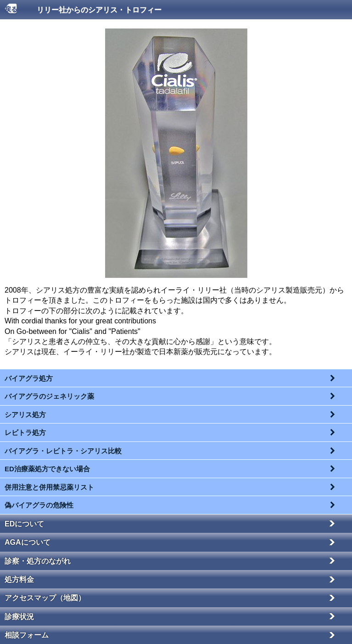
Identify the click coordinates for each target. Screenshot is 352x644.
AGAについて (28, 542)
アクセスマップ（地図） (45, 598)
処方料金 (19, 579)
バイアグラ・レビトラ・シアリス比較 (63, 451)
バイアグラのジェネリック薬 (49, 396)
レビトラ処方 (25, 432)
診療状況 (19, 617)
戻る (11, 9)
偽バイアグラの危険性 (39, 505)
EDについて (24, 524)
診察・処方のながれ (38, 561)
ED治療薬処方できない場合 (47, 469)
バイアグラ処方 (29, 378)
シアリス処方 (25, 415)
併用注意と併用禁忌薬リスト (49, 487)
